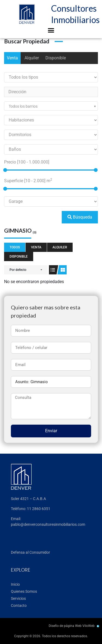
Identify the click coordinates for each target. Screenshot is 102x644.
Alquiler (32, 58)
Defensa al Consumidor (30, 552)
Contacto (19, 605)
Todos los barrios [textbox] (23, 106)
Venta (12, 58)
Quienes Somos (24, 591)
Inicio (15, 584)
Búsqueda (80, 217)
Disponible (56, 58)
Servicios (18, 598)
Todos (15, 247)
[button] (51, 30)
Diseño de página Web (65, 626)
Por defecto (18, 270)
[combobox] (51, 106)
